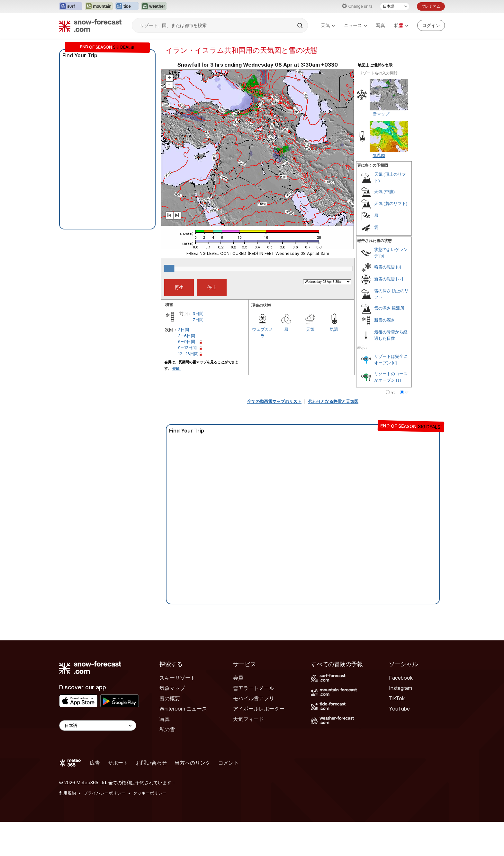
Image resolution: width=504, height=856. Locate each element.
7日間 (198, 320)
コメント (229, 763)
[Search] (301, 25)
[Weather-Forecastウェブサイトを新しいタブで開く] (154, 6)
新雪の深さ (385, 320)
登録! (176, 368)
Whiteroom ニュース (183, 709)
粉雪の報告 (385, 267)
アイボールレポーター (259, 709)
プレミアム (431, 6)
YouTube (399, 709)
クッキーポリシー (150, 793)
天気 (328, 25)
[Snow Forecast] (90, 25)
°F (407, 393)
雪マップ (381, 114)
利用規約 (67, 793)
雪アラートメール (254, 688)
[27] (400, 279)
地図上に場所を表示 (375, 65)
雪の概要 (170, 698)
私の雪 (167, 729)
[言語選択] (395, 6)
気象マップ (172, 688)
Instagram (401, 688)
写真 (381, 25)
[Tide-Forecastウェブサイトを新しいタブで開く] (127, 6)
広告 (95, 763)
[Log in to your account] (431, 25)
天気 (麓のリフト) (391, 204)
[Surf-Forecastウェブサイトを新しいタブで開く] (71, 6)
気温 (334, 329)
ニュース (355, 25)
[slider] (169, 268)
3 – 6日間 (187, 336)
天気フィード (248, 719)
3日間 (198, 313)
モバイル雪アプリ (254, 698)
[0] (382, 256)
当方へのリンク (193, 763)
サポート (118, 763)
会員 (238, 678)
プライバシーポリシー (104, 793)
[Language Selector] (98, 726)
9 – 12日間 (187, 348)
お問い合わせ (151, 763)
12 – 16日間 (188, 354)
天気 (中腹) (384, 192)
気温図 (379, 155)
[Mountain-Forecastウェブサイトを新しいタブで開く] (99, 6)
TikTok (397, 698)
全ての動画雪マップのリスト (274, 401)
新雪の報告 (385, 279)
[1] (398, 380)
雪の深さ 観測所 (389, 308)
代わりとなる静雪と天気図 (333, 401)
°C (393, 393)
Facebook (401, 678)
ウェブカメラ (262, 332)
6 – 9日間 (187, 341)
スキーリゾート (177, 678)
